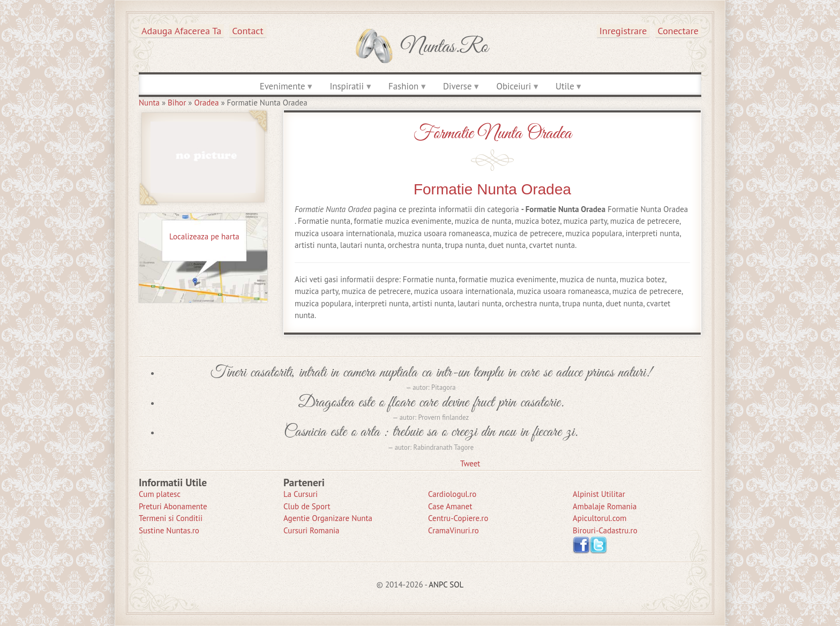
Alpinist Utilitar (599, 494)
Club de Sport (307, 506)
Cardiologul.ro (452, 494)
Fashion (403, 86)
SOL (456, 584)
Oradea (206, 103)
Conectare (678, 31)
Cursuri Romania (312, 530)
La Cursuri (301, 494)
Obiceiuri (513, 86)
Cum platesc (160, 494)
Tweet (470, 463)
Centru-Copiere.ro (458, 518)
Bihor (177, 103)
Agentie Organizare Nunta (328, 518)
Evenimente (283, 86)
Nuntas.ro (444, 47)
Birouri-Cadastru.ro (605, 530)
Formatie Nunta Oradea (492, 134)
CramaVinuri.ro (453, 530)
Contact (247, 31)
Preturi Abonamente (173, 506)
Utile (565, 86)
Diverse (457, 86)
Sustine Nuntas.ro (169, 530)
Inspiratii (347, 86)
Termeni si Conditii (171, 518)
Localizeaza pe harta (204, 236)
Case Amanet (450, 506)
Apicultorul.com (600, 518)
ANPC (438, 584)
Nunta (149, 103)
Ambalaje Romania (605, 506)
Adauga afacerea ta (181, 31)
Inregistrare (623, 31)
